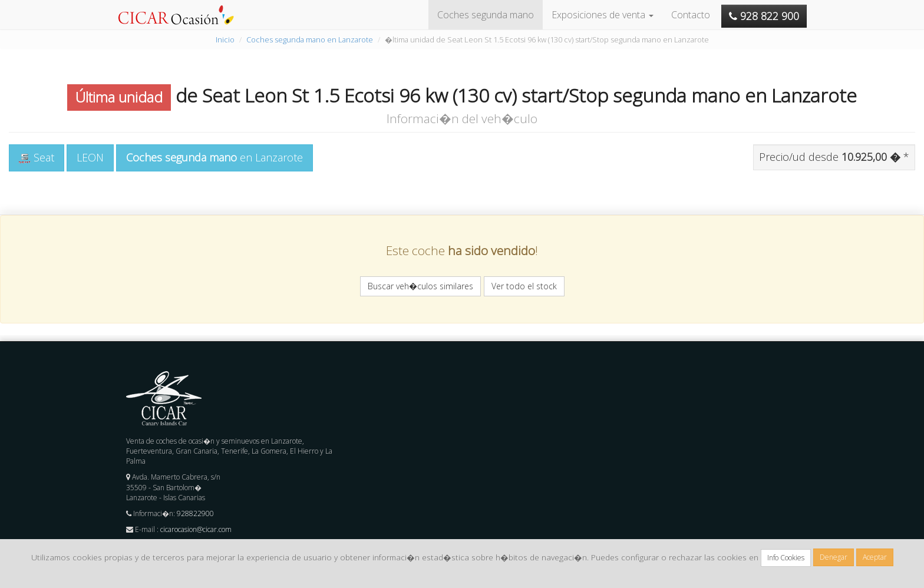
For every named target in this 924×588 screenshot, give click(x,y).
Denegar (834, 557)
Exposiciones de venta (603, 15)
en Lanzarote (214, 157)
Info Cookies (786, 558)
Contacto (691, 15)
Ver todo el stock (524, 286)
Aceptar (875, 557)
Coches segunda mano (486, 15)
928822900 (195, 513)
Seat (37, 157)
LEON (90, 157)
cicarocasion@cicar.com (196, 529)
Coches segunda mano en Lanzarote (310, 39)
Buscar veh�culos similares (420, 286)
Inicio (225, 39)
